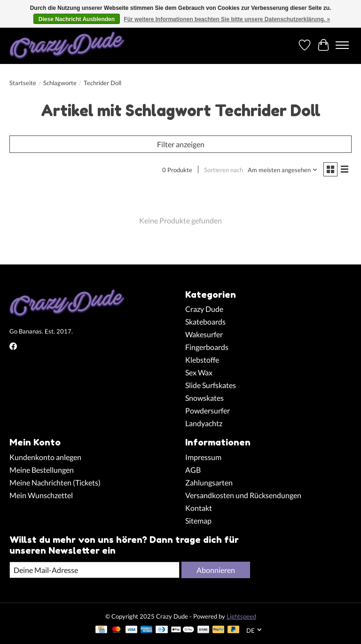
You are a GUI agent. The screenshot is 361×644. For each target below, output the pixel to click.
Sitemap (198, 521)
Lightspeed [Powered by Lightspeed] (241, 616)
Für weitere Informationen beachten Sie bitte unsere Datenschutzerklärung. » (227, 19)
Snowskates (204, 398)
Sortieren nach (224, 170)
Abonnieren (216, 570)
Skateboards (205, 322)
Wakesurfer (204, 334)
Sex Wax (199, 372)
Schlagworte (60, 83)
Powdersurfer (208, 410)
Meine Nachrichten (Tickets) (55, 482)
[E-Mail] (94, 570)
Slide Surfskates (211, 385)
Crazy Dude (204, 309)
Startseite (23, 83)
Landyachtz (204, 423)
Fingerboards (207, 347)
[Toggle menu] (342, 45)
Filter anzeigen (181, 144)
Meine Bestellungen (42, 470)
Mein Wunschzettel (41, 495)
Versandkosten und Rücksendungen (243, 495)
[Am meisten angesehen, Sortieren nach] (283, 170)
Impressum (203, 457)
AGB (193, 470)
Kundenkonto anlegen (45, 457)
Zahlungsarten (209, 482)
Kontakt (199, 508)
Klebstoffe (202, 360)
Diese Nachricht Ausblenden (77, 19)
